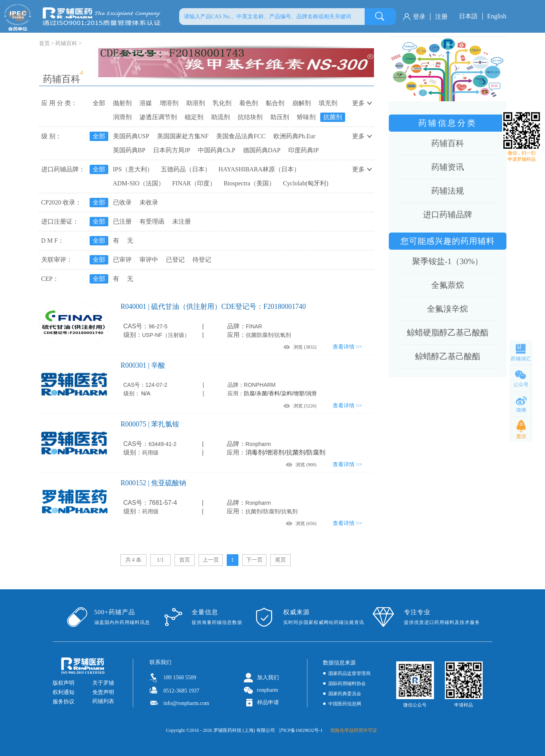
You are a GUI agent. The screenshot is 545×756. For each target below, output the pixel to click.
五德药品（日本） (186, 169)
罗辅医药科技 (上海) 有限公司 (244, 730)
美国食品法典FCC (241, 136)
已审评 (122, 260)
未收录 (149, 202)
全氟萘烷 (448, 285)
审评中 (149, 260)
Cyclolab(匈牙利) (305, 183)
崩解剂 (302, 103)
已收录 (122, 202)
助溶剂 (196, 103)
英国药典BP (129, 150)
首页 (185, 560)
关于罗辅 (103, 683)
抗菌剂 (333, 117)
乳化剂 (222, 103)
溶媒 (146, 103)
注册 (441, 17)
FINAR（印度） (194, 183)
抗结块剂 (250, 117)
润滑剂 (122, 117)
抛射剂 (122, 103)
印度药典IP (303, 150)
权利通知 (63, 692)
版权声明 (63, 683)
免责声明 (103, 692)
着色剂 (249, 103)
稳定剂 (194, 117)
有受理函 (152, 221)
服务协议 (63, 702)
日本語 (468, 16)
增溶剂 (169, 103)
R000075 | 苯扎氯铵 (150, 424)
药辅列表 (103, 701)
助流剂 (220, 117)
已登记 (175, 260)
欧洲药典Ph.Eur (295, 136)
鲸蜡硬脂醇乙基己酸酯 (448, 333)
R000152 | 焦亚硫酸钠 (154, 483)
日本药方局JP (172, 150)
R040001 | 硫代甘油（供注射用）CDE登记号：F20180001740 (213, 307)
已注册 (122, 221)
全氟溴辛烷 (447, 309)
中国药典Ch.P (217, 150)
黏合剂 (275, 103)
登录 (419, 17)
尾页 (280, 560)
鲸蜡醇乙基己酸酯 (448, 356)
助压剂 (280, 117)
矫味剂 (306, 117)
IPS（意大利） (133, 169)
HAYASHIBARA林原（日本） (259, 169)
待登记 (202, 260)
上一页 (211, 560)
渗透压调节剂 (158, 117)
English (497, 16)
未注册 (182, 221)
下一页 (254, 560)
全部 (99, 103)
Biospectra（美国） (249, 183)
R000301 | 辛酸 (143, 365)
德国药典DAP (262, 150)
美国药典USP (131, 136)
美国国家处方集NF (183, 136)
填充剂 (328, 103)
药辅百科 (66, 43)
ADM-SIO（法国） (139, 183)
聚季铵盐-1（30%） (448, 261)
